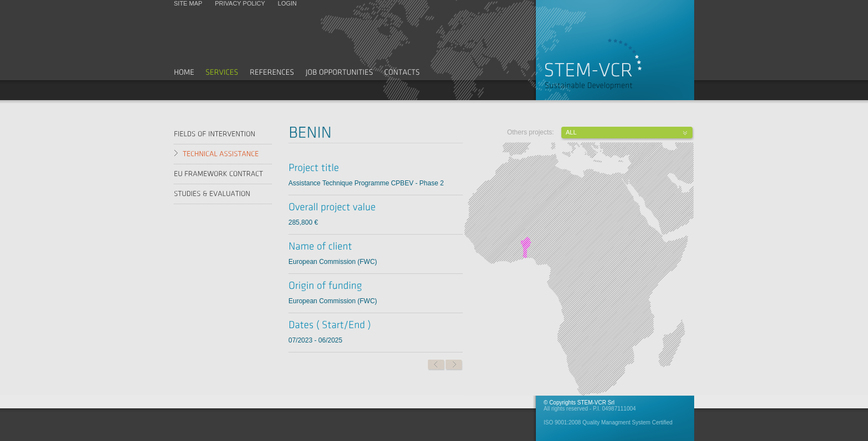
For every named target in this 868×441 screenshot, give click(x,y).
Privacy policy (240, 3)
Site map (188, 3)
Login (287, 3)
